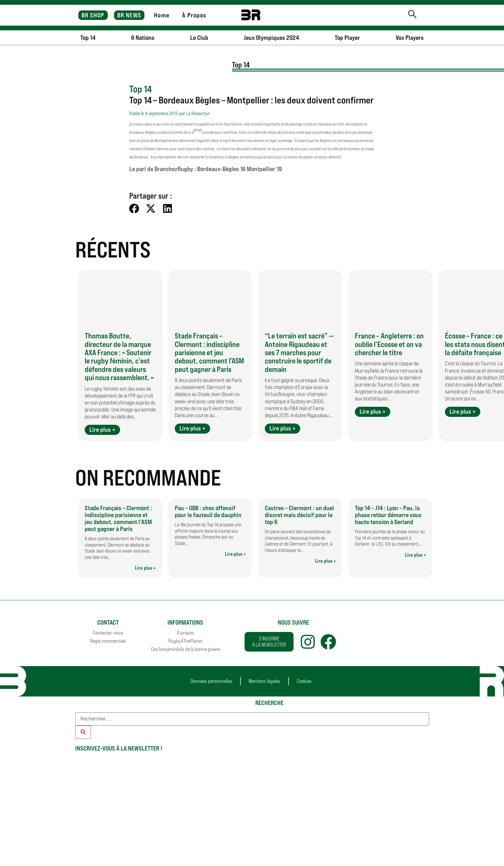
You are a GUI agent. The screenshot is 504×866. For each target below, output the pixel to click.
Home (161, 15)
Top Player (347, 38)
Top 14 (88, 38)
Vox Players (410, 38)
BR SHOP (93, 15)
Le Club (199, 38)
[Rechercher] (83, 732)
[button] (134, 209)
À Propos (194, 15)
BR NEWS (129, 15)
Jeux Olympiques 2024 (271, 38)
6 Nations (143, 38)
